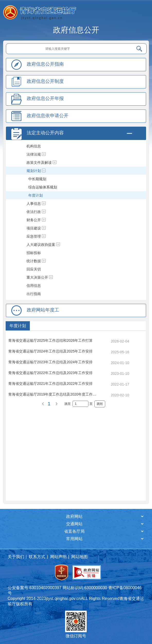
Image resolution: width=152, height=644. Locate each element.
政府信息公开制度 (45, 81)
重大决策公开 (37, 277)
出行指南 (34, 294)
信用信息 (34, 286)
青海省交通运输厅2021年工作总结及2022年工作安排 (50, 384)
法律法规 (34, 154)
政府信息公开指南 (45, 64)
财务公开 (34, 220)
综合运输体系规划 (43, 187)
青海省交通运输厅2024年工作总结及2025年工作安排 (50, 351)
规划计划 (34, 171)
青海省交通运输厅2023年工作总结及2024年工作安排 (50, 362)
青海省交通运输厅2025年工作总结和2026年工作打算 (50, 340)
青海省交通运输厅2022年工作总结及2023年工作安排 (50, 373)
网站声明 (58, 557)
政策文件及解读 (39, 163)
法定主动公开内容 (45, 133)
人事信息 (34, 204)
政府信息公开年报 (45, 98)
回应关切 (34, 269)
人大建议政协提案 (41, 245)
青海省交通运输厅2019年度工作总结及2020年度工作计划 (54, 394)
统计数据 (34, 261)
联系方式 (37, 557)
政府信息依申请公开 (48, 116)
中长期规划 (37, 179)
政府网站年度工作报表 (43, 316)
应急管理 (34, 236)
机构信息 (34, 146)
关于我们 (16, 557)
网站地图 (79, 557)
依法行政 (34, 212)
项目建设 (34, 228)
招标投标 (34, 253)
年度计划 (35, 195)
